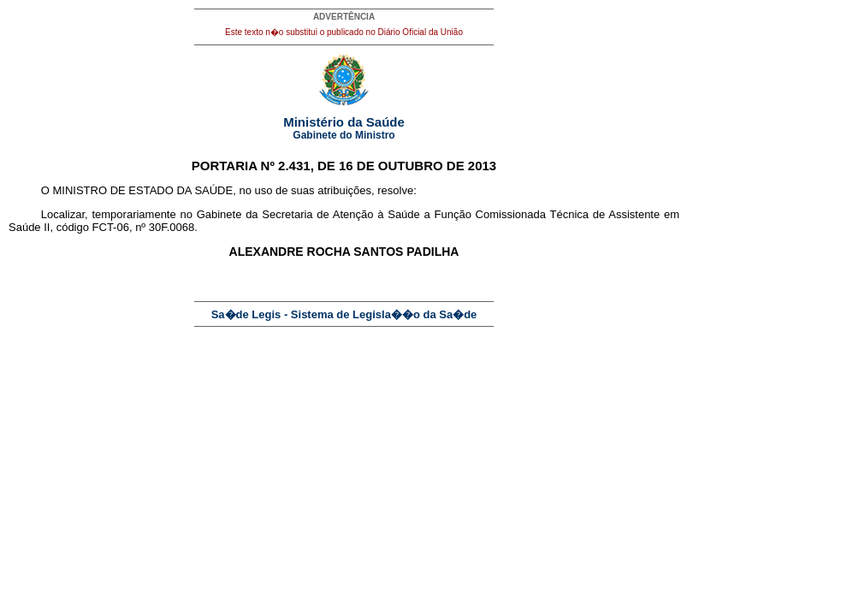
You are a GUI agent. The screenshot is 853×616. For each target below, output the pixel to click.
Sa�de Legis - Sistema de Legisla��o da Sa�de (344, 314)
